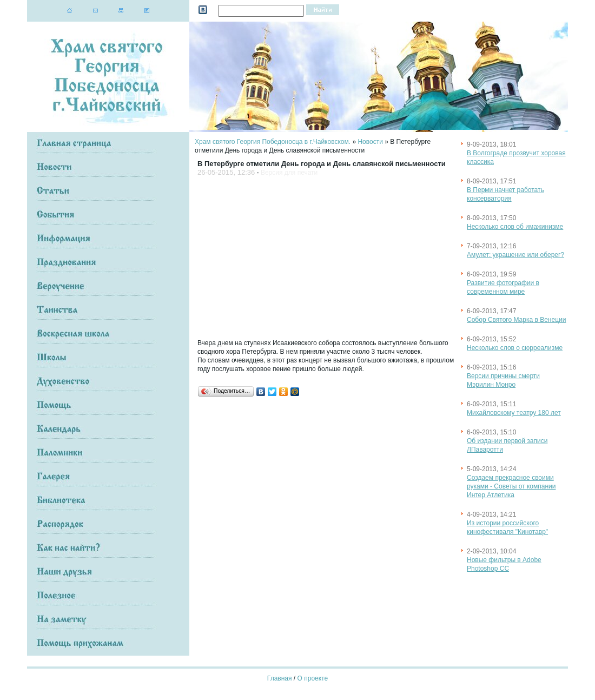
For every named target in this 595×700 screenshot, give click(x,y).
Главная (280, 678)
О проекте (313, 678)
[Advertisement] (306, 255)
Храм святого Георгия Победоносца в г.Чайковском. (273, 142)
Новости (370, 142)
